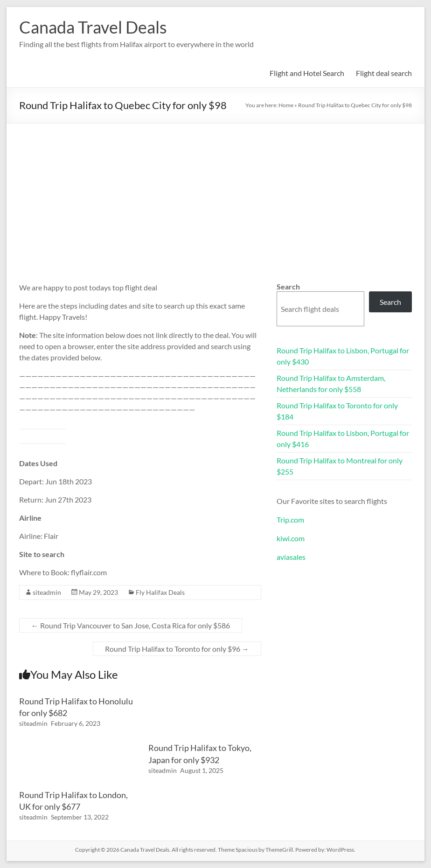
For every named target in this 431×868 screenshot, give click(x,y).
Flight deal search (384, 73)
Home (286, 105)
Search (288, 286)
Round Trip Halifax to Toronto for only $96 (177, 649)
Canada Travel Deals (93, 27)
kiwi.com (291, 538)
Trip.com (290, 520)
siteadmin (47, 592)
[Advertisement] (215, 193)
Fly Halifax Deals (160, 592)
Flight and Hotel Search (307, 73)
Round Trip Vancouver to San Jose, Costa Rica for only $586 (131, 625)
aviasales (291, 557)
